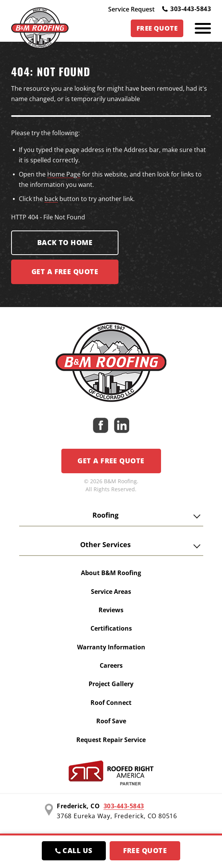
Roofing (105, 515)
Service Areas (111, 592)
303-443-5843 (187, 9)
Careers (111, 665)
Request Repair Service (111, 740)
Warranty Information (111, 647)
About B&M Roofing (111, 573)
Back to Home (65, 242)
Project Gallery (111, 684)
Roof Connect (111, 703)
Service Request (131, 9)
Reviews (111, 610)
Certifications (111, 628)
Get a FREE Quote (65, 271)
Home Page (64, 174)
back (51, 199)
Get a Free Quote (111, 461)
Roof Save (111, 721)
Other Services (105, 544)
